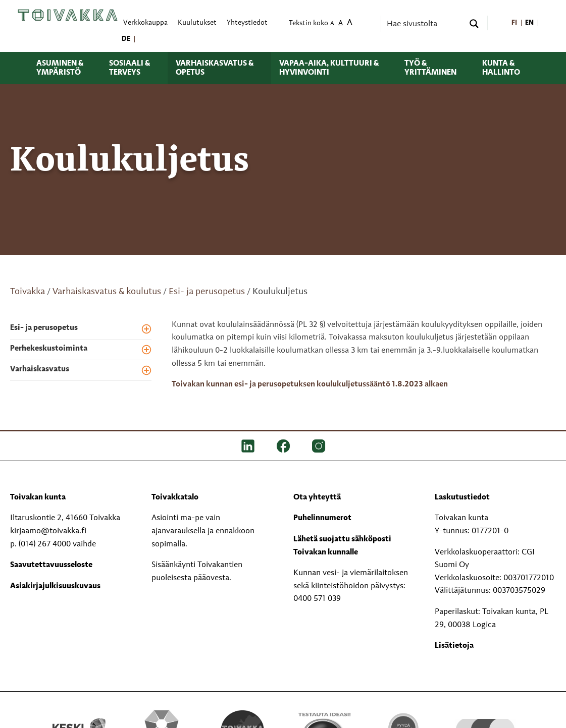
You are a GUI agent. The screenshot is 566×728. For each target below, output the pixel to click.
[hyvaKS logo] (485, 719)
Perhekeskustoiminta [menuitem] (49, 349)
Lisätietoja (454, 646)
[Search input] (424, 24)
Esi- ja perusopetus (207, 292)
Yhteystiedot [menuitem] (247, 23)
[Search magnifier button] (474, 24)
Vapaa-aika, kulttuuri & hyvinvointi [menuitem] (329, 68)
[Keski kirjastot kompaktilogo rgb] (81, 720)
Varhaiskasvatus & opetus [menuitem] (215, 68)
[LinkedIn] (248, 446)
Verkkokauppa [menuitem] (145, 23)
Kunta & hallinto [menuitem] (501, 68)
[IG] (319, 446)
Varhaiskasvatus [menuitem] (40, 369)
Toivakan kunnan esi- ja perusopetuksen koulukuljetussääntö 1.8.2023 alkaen (310, 384)
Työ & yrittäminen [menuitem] (430, 68)
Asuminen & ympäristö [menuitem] (60, 68)
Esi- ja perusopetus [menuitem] (44, 328)
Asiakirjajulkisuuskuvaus (55, 586)
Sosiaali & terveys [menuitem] (130, 68)
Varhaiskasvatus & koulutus (107, 292)
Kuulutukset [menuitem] (197, 23)
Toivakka (28, 292)
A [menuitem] (332, 24)
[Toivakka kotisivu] (68, 15)
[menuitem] (515, 23)
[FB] (283, 446)
